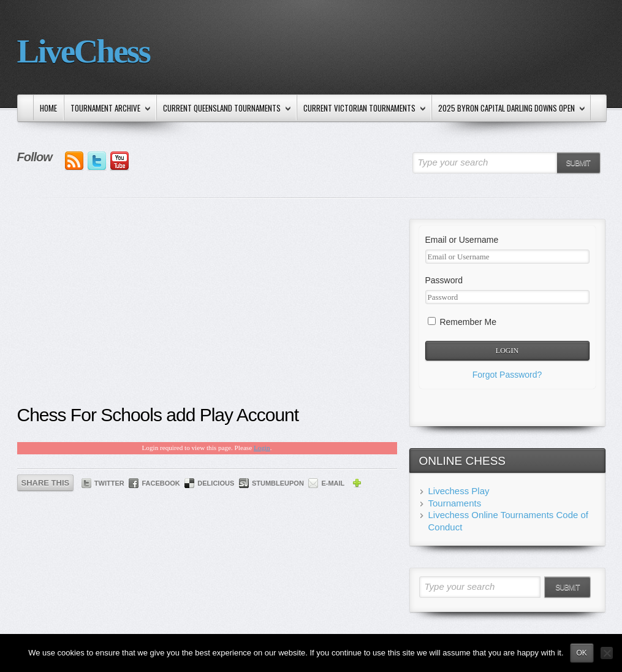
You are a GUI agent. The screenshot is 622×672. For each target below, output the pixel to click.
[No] (607, 653)
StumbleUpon (278, 483)
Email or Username (462, 240)
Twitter (109, 483)
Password (444, 280)
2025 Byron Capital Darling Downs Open (509, 109)
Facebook (161, 483)
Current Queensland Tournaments (225, 109)
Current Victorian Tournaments (362, 109)
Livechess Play (459, 491)
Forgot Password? (507, 375)
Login (262, 448)
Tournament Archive (108, 109)
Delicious (216, 483)
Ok (582, 653)
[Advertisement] (207, 311)
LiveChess (84, 51)
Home (48, 108)
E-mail (333, 483)
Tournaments (455, 503)
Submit (578, 163)
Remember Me (462, 322)
